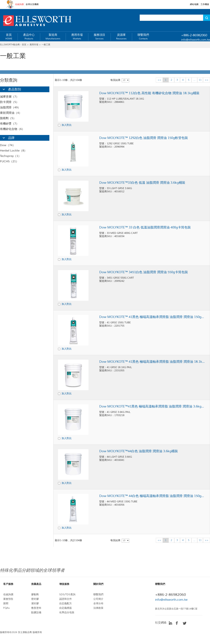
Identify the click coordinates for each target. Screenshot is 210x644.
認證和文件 (66, 599)
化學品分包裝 (67, 612)
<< (159, 80)
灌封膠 (35, 603)
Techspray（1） (10, 156)
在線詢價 (19, 4)
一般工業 (46, 45)
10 (124, 80)
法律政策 (98, 608)
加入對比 (67, 125)
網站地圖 (194, 4)
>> (207, 80)
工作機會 (205, 4)
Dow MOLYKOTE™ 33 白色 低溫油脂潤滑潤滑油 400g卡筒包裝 (145, 227)
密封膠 (35, 599)
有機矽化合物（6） (12, 129)
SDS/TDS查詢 (67, 594)
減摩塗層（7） (9, 97)
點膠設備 (36, 612)
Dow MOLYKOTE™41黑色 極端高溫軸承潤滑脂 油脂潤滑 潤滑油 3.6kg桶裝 (152, 406)
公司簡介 (98, 599)
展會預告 (8, 599)
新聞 (6, 603)
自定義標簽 (66, 608)
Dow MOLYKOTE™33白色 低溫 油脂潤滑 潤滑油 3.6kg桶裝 (142, 183)
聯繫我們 (98, 594)
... (194, 80)
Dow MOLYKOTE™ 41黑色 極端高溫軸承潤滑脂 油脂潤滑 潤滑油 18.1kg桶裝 (152, 362)
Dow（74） (8, 145)
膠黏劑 (35, 594)
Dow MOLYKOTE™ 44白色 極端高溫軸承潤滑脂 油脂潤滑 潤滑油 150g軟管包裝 (152, 496)
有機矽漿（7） (9, 124)
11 (200, 80)
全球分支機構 (32, 4)
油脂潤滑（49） (10, 107)
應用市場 (34, 45)
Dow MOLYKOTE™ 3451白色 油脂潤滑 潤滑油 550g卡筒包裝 (144, 272)
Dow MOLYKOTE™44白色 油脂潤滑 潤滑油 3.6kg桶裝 (139, 451)
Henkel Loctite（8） (13, 151)
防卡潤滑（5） (9, 102)
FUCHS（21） (9, 161)
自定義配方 (66, 603)
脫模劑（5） (8, 118)
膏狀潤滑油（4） (11, 113)
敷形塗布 (36, 608)
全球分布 (98, 603)
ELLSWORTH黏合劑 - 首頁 (13, 45)
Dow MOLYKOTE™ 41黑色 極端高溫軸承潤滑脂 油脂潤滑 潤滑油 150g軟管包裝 (152, 317)
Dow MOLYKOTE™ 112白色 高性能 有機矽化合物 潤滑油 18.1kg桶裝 (149, 93)
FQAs (6, 608)
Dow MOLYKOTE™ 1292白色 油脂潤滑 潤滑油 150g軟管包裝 (144, 138)
